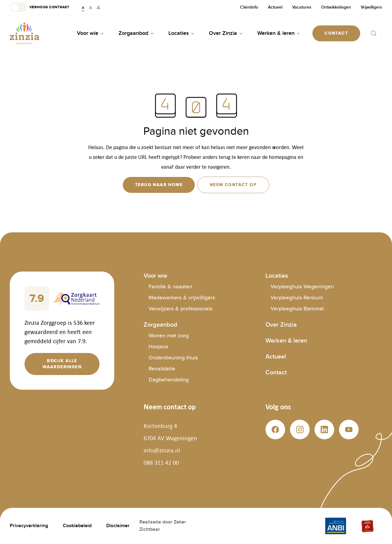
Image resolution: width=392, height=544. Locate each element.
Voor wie (155, 276)
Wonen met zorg (169, 336)
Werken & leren (286, 341)
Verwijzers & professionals (180, 309)
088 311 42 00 (161, 463)
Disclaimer (118, 526)
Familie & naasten (170, 287)
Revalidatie (162, 369)
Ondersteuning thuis (173, 358)
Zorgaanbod (160, 325)
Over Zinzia (281, 325)
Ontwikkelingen (336, 7)
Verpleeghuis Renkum (297, 298)
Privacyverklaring (29, 526)
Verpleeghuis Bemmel (297, 309)
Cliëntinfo (249, 7)
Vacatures (302, 7)
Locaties (277, 276)
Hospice (158, 347)
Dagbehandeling (169, 380)
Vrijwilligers (371, 7)
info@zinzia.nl (162, 450)
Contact (276, 373)
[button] (40, 7)
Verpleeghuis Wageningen (302, 287)
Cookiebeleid (77, 526)
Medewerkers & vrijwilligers (182, 298)
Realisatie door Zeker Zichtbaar (163, 526)
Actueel (275, 7)
